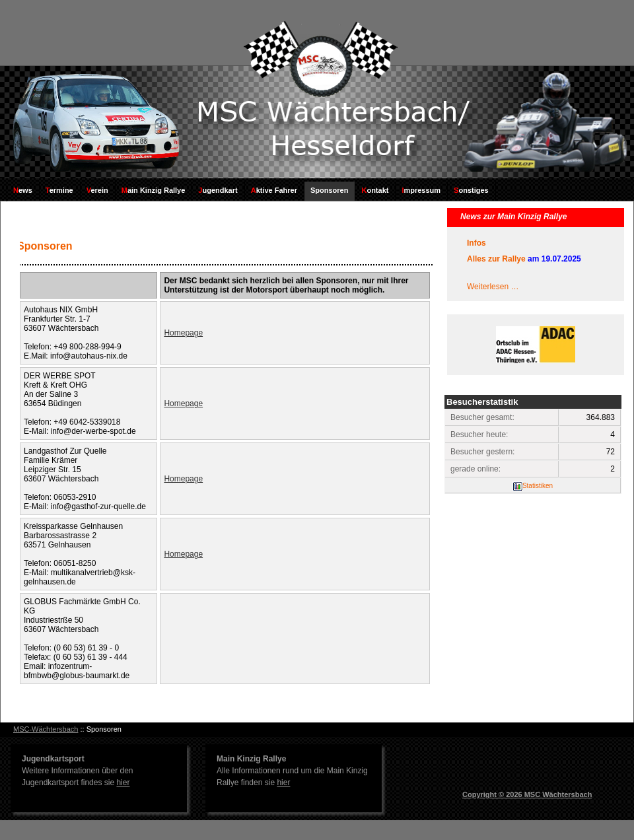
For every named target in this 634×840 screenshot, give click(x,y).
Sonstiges (471, 190)
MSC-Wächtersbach (46, 729)
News (23, 190)
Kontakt (375, 190)
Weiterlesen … (493, 287)
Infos (476, 243)
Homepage (183, 333)
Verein (97, 190)
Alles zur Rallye (496, 259)
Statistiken (538, 486)
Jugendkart (218, 190)
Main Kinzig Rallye (154, 190)
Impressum (421, 190)
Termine (59, 190)
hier (123, 783)
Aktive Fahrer (274, 190)
